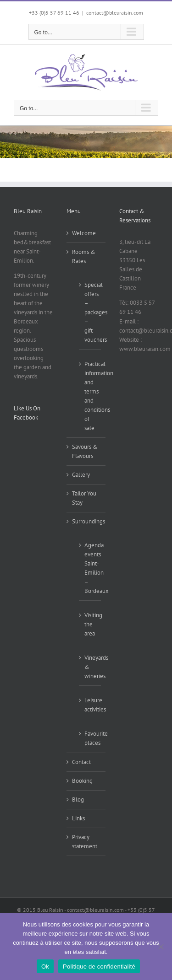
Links (78, 818)
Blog (78, 800)
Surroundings (86, 521)
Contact (81, 762)
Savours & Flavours (85, 451)
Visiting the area (90, 624)
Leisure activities (90, 705)
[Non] (161, 947)
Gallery (81, 475)
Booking (82, 781)
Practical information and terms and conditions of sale (90, 396)
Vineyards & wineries (90, 667)
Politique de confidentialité (99, 967)
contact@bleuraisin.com (115, 13)
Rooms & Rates (84, 256)
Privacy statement (85, 842)
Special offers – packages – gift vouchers (90, 312)
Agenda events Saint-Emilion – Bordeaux (90, 568)
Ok (45, 967)
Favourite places (90, 738)
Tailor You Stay (84, 498)
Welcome (84, 233)
